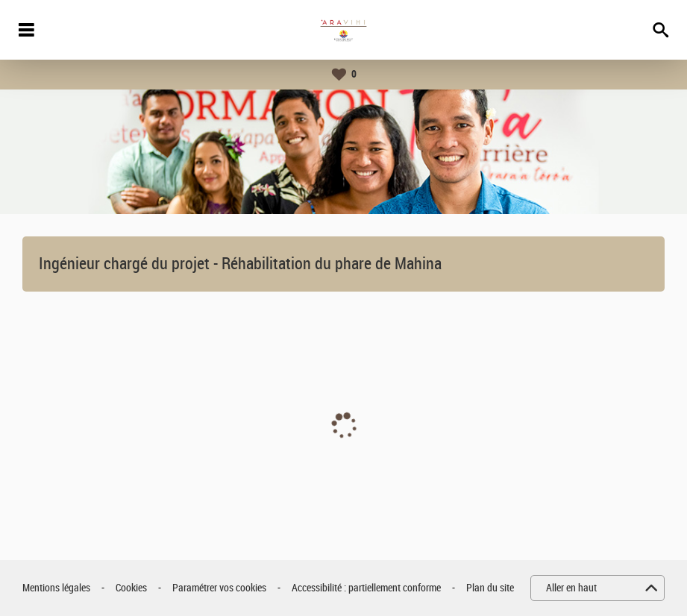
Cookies (131, 588)
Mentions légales (56, 588)
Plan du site (490, 588)
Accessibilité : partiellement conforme (366, 588)
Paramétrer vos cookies (219, 588)
